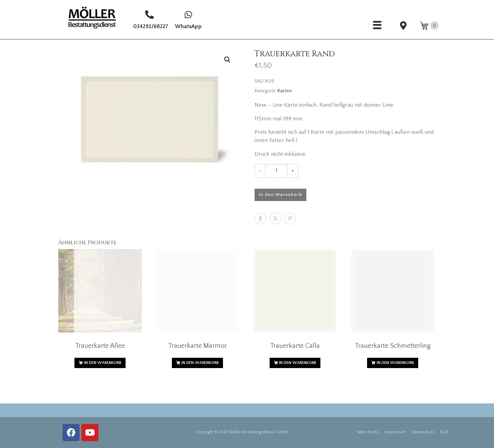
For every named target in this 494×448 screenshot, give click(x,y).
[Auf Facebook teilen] (260, 219)
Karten (285, 91)
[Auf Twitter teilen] (275, 219)
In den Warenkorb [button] (103, 363)
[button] (227, 60)
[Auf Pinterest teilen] (290, 219)
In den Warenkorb (280, 194)
